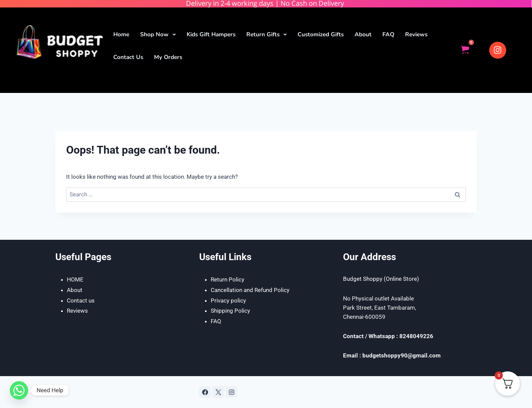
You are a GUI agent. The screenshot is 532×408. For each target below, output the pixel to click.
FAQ (216, 321)
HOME (75, 279)
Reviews (77, 311)
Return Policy (227, 279)
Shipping (223, 311)
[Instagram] (231, 392)
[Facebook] (205, 392)
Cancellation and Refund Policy (250, 290)
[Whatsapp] (19, 390)
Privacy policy (228, 300)
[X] (218, 392)
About (75, 290)
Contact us (81, 300)
